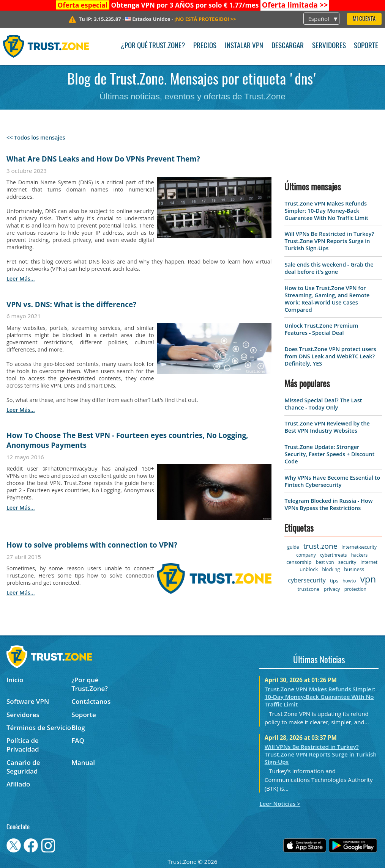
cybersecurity (307, 580)
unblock (309, 569)
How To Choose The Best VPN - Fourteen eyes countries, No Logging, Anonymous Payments (127, 440)
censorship (299, 562)
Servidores (329, 46)
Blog (78, 728)
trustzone (308, 589)
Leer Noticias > (280, 804)
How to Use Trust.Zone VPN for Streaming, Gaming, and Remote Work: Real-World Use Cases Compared (327, 299)
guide (293, 547)
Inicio (15, 680)
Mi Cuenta (364, 19)
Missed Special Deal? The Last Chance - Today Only (323, 404)
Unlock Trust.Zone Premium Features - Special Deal (321, 329)
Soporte (366, 46)
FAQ (78, 740)
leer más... (21, 279)
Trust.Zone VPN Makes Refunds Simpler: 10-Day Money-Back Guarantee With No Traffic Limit (326, 211)
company (306, 555)
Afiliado (18, 784)
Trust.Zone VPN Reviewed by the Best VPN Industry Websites (327, 427)
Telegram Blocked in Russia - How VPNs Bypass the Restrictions (328, 504)
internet (369, 562)
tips (334, 581)
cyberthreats (334, 555)
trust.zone (320, 546)
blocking (331, 569)
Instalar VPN (244, 46)
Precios (205, 46)
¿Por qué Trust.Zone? (153, 46)
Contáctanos (91, 701)
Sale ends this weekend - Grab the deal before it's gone (329, 268)
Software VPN (28, 701)
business (354, 569)
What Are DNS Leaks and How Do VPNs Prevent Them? (103, 159)
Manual (83, 762)
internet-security (359, 547)
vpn (368, 579)
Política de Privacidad (23, 745)
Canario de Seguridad (23, 767)
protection (355, 589)
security (347, 562)
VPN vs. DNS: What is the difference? (71, 305)
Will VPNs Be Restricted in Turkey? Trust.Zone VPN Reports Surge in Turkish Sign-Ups (329, 241)
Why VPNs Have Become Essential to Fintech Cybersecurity (332, 481)
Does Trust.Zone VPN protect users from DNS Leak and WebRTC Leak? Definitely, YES (330, 356)
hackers (359, 555)
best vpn (325, 562)
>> (295, 5)
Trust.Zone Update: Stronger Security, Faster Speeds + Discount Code (329, 454)
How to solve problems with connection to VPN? (92, 545)
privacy (332, 589)
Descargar (288, 46)
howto (349, 581)
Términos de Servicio (39, 728)
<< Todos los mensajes (36, 137)
